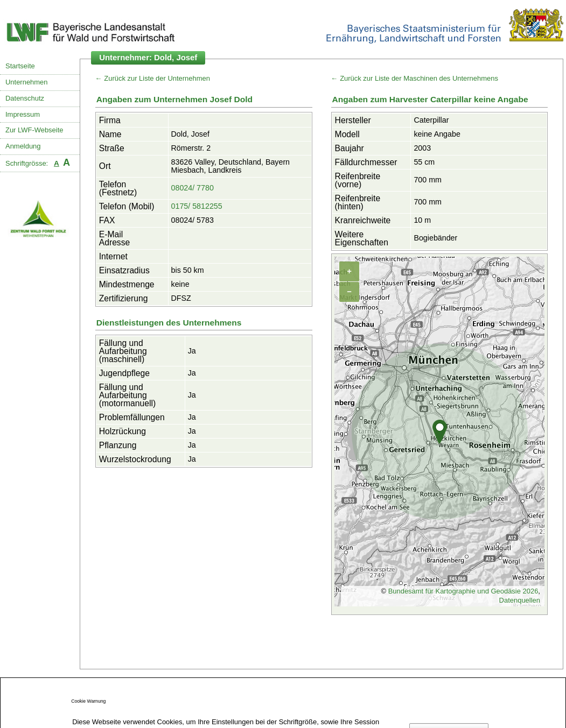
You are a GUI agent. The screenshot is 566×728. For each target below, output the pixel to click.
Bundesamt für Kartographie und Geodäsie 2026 (463, 591)
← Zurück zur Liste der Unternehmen (153, 78)
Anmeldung (23, 146)
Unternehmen (26, 82)
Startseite (20, 66)
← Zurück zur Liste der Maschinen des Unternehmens (415, 78)
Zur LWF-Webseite (34, 130)
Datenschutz (25, 98)
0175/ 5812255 (197, 206)
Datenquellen (520, 600)
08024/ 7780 (193, 188)
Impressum (23, 114)
